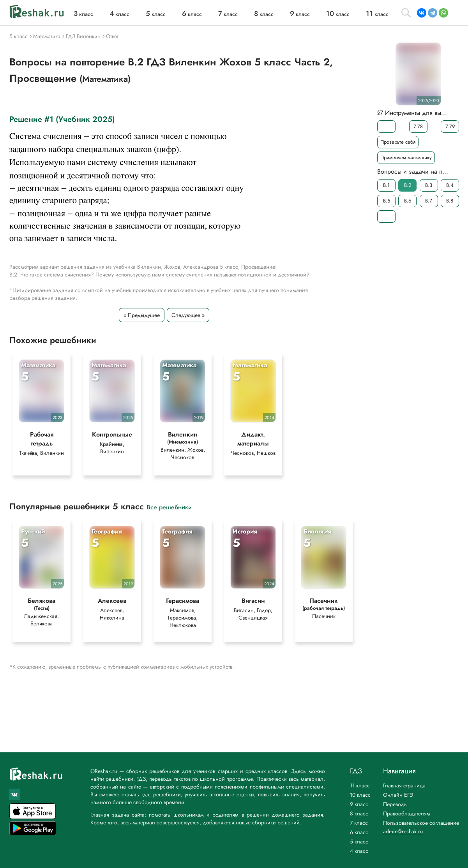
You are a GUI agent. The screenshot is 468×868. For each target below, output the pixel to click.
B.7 (429, 201)
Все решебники (169, 507)
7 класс (359, 823)
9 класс (359, 804)
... (386, 126)
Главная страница (404, 785)
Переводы (395, 804)
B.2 (407, 185)
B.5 (386, 201)
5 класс (359, 842)
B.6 (407, 201)
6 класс (359, 832)
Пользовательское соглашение (421, 823)
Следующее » (188, 315)
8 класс (359, 813)
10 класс (360, 795)
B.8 (450, 201)
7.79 (450, 126)
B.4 (449, 185)
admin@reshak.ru (403, 831)
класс (83, 14)
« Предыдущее (142, 315)
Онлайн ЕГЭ (398, 795)
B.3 (429, 185)
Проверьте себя (398, 142)
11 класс (360, 785)
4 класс (359, 851)
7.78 (418, 126)
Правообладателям (407, 813)
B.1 (386, 185)
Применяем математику (406, 158)
